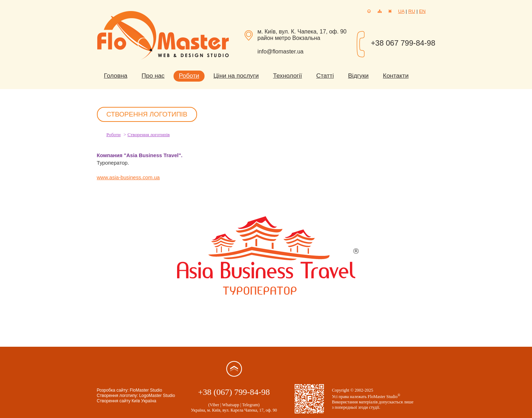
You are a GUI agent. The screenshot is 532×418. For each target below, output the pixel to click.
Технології (287, 76)
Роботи (189, 76)
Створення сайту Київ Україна (127, 401)
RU (412, 11)
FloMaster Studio (146, 390)
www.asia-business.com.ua (128, 177)
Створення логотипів (149, 135)
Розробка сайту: (113, 390)
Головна (116, 76)
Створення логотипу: (118, 396)
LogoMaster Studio (157, 396)
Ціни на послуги (236, 76)
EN (422, 11)
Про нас (153, 76)
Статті (325, 76)
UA (401, 11)
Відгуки (358, 76)
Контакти (396, 76)
